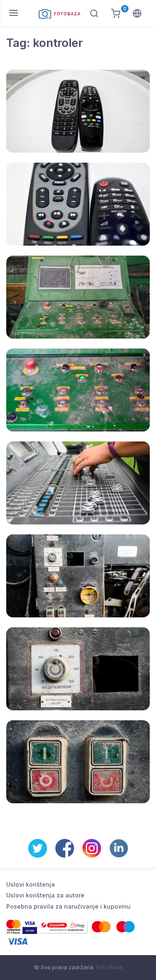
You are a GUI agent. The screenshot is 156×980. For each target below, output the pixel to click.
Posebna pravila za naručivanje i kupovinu (68, 906)
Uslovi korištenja (31, 884)
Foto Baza (109, 967)
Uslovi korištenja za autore (45, 895)
